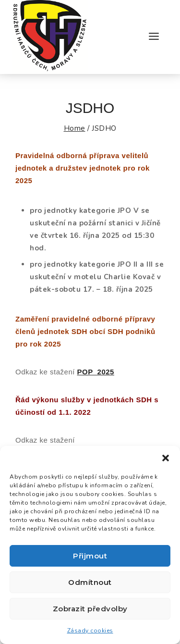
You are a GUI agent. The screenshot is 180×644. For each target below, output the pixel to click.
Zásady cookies (90, 631)
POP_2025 (96, 372)
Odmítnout (90, 582)
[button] (166, 458)
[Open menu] (154, 37)
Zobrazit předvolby (90, 609)
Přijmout (90, 556)
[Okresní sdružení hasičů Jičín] (50, 37)
